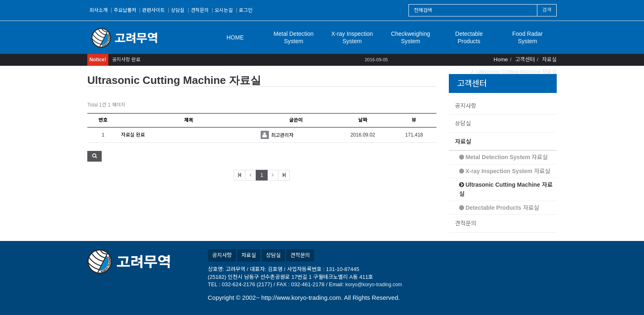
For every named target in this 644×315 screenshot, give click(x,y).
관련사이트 (153, 10)
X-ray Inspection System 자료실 (505, 171)
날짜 (363, 120)
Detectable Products (469, 37)
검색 (547, 10)
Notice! (98, 60)
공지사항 (466, 106)
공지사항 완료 (126, 60)
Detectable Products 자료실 (499, 208)
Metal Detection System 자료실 (504, 157)
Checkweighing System (411, 37)
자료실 (463, 141)
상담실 (178, 10)
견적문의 (200, 10)
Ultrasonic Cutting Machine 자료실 (506, 189)
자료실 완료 (133, 135)
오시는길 (224, 10)
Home (501, 59)
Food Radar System (527, 37)
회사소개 (98, 10)
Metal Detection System (293, 37)
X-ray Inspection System (352, 37)
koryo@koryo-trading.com (374, 285)
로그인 (246, 10)
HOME (235, 37)
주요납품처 (125, 10)
